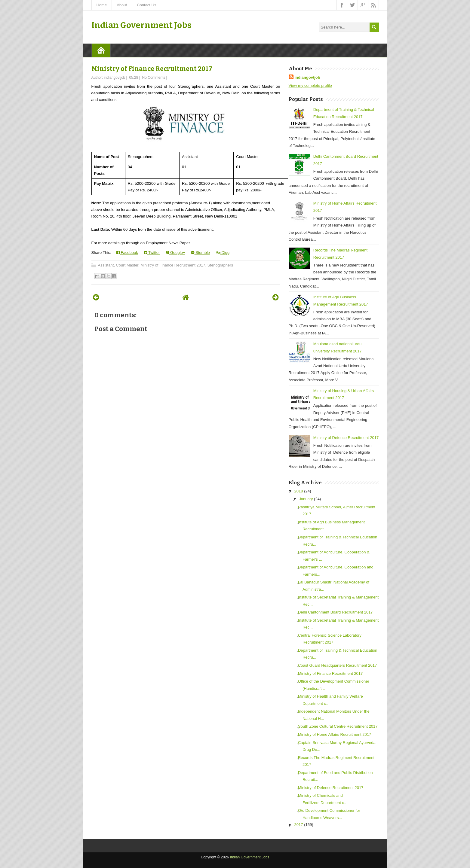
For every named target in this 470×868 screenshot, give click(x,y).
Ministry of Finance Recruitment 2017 (152, 69)
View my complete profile (310, 85)
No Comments (154, 78)
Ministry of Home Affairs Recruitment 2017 (335, 734)
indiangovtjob (307, 77)
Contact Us (146, 5)
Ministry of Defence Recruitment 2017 (346, 438)
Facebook (127, 253)
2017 (299, 825)
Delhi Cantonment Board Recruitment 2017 (335, 612)
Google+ (175, 253)
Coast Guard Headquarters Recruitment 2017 (337, 665)
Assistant (106, 265)
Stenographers (220, 265)
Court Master (127, 265)
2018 (299, 491)
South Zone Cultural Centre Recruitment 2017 (338, 726)
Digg (223, 253)
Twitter (152, 253)
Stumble (200, 253)
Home (102, 5)
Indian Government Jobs (141, 25)
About (122, 5)
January (306, 499)
